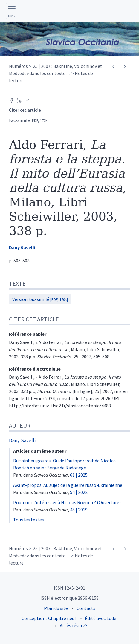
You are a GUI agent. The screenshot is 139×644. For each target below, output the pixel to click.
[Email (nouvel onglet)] (27, 100)
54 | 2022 (79, 492)
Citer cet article (25, 110)
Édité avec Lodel (101, 618)
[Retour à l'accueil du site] (69, 39)
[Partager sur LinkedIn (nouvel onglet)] (19, 100)
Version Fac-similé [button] (40, 299)
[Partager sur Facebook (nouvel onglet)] (11, 100)
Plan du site (56, 608)
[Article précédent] (113, 67)
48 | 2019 (79, 510)
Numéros (18, 66)
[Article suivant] (125, 67)
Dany (22, 247)
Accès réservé (73, 625)
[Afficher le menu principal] (12, 11)
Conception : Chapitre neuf (49, 618)
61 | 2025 (79, 475)
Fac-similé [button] (29, 120)
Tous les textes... (30, 520)
